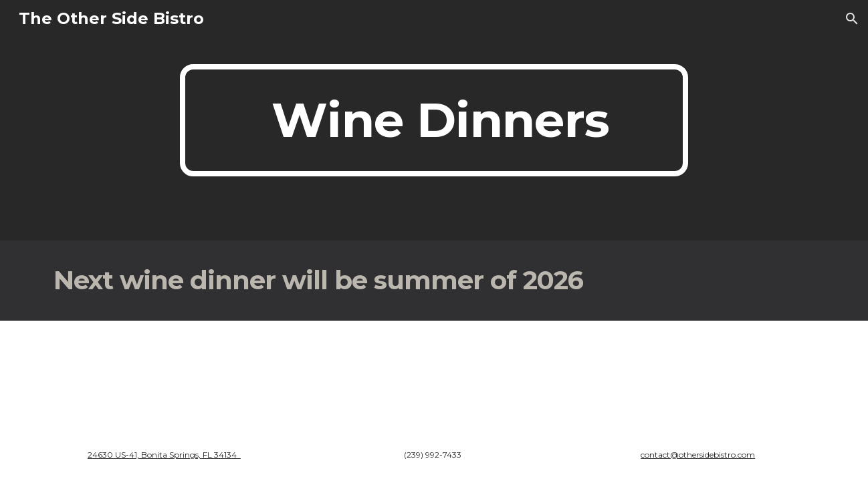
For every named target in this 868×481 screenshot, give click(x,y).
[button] (852, 19)
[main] (434, 120)
